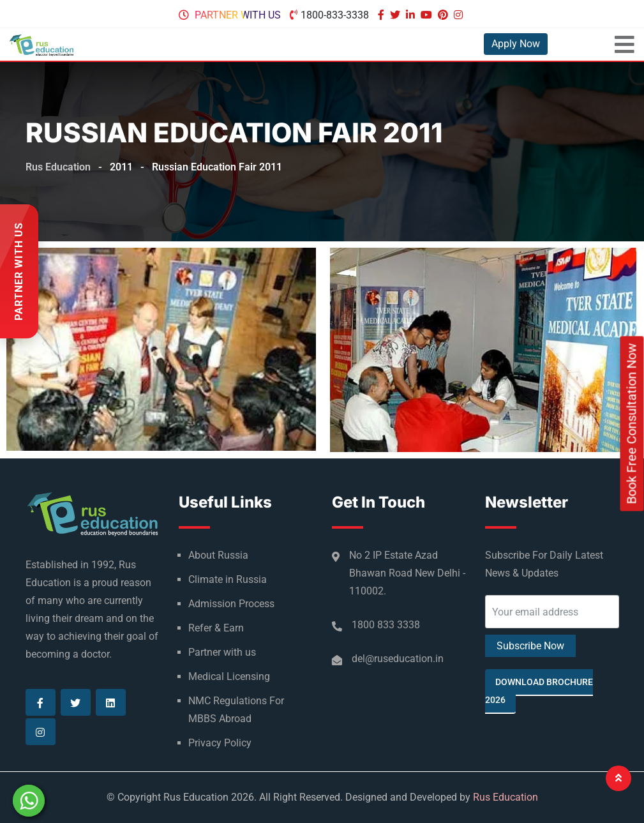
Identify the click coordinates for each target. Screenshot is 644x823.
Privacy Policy (220, 743)
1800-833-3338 (335, 15)
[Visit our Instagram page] (460, 15)
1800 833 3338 (386, 625)
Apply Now (516, 44)
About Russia (218, 555)
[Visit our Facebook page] (383, 15)
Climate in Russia (228, 579)
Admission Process (231, 604)
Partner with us (238, 15)
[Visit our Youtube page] (428, 15)
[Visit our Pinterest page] (445, 15)
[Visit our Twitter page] (397, 15)
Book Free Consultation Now (632, 423)
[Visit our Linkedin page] (412, 15)
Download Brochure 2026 (539, 691)
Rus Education (505, 797)
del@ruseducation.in (398, 659)
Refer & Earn (216, 628)
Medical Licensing (229, 676)
